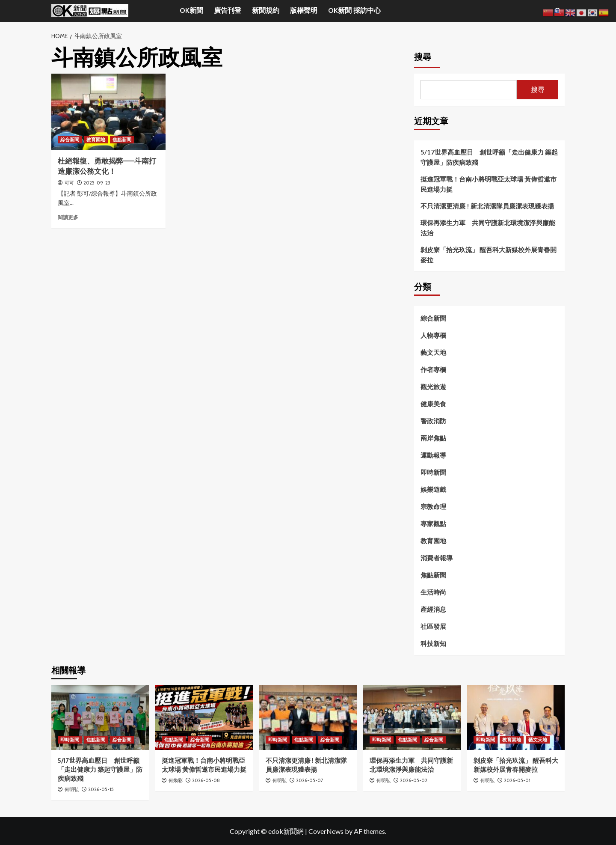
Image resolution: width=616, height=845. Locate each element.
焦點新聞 (433, 575)
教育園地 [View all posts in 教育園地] (96, 140)
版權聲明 (304, 10)
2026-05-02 (414, 780)
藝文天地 (433, 352)
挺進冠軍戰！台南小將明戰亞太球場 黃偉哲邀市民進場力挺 (489, 184)
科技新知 (433, 643)
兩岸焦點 (433, 438)
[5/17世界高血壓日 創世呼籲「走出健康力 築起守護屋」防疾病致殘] (100, 717)
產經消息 (433, 609)
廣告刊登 (228, 10)
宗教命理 (433, 506)
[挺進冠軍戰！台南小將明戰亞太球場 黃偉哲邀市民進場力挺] (204, 717)
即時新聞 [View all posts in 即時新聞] (70, 740)
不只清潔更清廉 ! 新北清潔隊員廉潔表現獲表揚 (487, 206)
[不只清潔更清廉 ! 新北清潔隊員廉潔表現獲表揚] (308, 717)
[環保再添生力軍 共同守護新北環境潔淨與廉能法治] (412, 717)
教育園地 (433, 541)
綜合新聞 (433, 318)
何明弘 (72, 789)
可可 (69, 183)
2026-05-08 (206, 780)
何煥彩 (176, 780)
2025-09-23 (97, 183)
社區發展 (433, 626)
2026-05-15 (101, 789)
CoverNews (326, 831)
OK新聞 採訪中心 (354, 10)
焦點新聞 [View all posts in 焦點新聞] (122, 140)
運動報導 (433, 455)
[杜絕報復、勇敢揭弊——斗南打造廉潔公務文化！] (108, 112)
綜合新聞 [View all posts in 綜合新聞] (70, 140)
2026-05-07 (310, 780)
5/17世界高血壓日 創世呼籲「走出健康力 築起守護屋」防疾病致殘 (489, 157)
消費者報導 (437, 558)
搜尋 (423, 57)
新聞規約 (266, 10)
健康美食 (433, 404)
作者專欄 (433, 369)
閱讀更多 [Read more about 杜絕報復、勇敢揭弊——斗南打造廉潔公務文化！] (68, 217)
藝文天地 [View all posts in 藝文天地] (538, 740)
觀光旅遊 (433, 387)
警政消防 (433, 421)
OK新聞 (191, 10)
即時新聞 (433, 472)
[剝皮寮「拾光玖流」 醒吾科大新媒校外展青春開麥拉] (516, 717)
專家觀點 (433, 524)
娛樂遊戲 (433, 489)
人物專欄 (433, 335)
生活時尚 (433, 592)
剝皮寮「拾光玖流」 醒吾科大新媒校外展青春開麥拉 (489, 255)
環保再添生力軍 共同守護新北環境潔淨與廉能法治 (488, 228)
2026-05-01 (517, 780)
